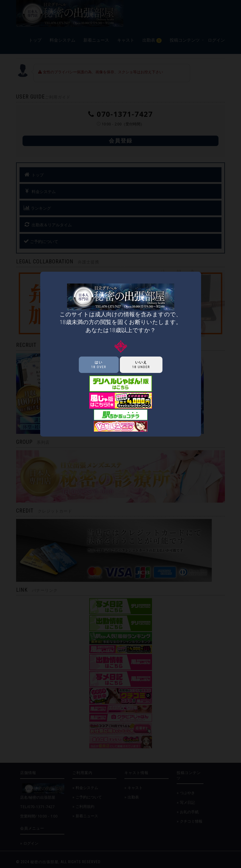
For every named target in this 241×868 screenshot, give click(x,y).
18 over (99, 365)
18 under (141, 365)
